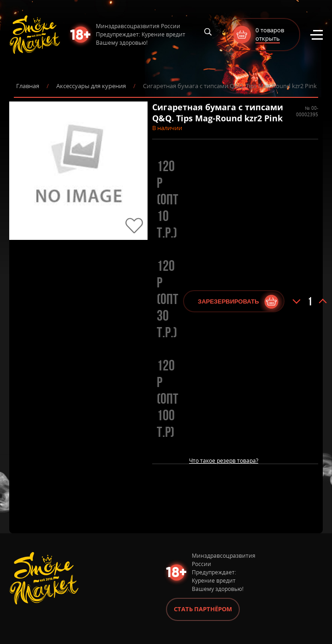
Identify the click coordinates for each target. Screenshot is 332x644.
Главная (28, 86)
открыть (268, 38)
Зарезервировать (228, 301)
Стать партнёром (203, 609)
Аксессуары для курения (91, 86)
